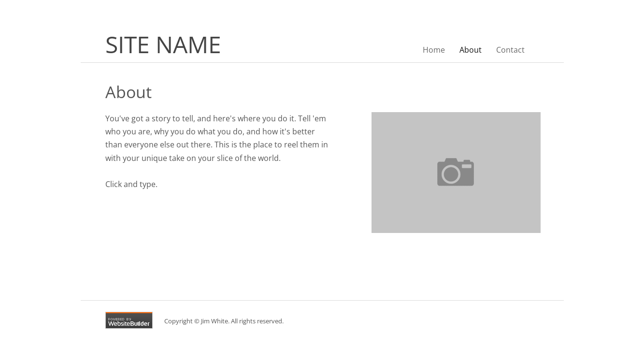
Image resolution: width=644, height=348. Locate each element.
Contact (510, 50)
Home (434, 50)
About (471, 50)
